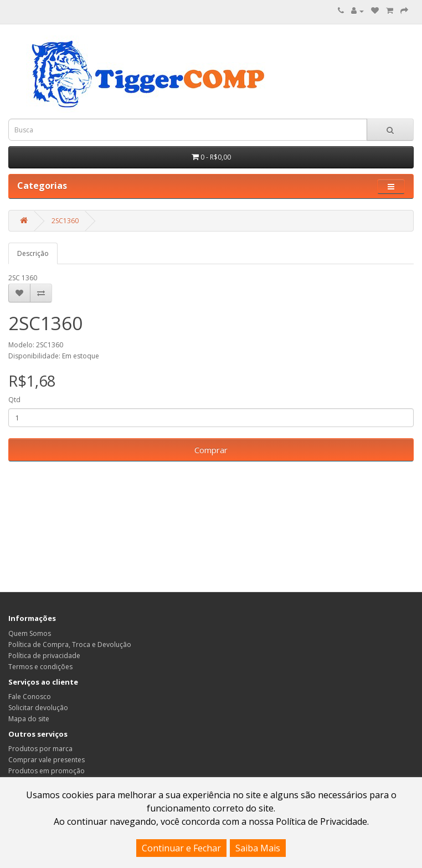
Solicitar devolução (38, 708)
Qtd (14, 400)
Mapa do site (29, 719)
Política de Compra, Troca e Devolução (70, 644)
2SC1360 (65, 221)
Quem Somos (30, 633)
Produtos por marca (40, 749)
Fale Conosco (30, 697)
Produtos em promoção (47, 771)
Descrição (33, 253)
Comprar (211, 450)
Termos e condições (40, 667)
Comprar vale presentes (47, 760)
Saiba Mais (258, 848)
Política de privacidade (44, 656)
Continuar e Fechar (181, 848)
